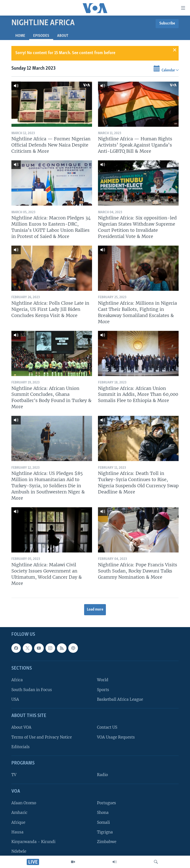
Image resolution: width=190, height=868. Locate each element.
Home (20, 36)
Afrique (18, 822)
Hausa (17, 832)
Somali (103, 822)
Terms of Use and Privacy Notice (42, 737)
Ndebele (19, 851)
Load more (95, 610)
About (63, 36)
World (103, 680)
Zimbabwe (107, 842)
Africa (17, 680)
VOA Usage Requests (116, 737)
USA (15, 699)
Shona (103, 813)
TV (14, 775)
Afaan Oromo (24, 803)
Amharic (19, 813)
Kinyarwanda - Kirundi (33, 842)
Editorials (21, 747)
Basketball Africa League (120, 699)
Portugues (107, 803)
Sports (103, 690)
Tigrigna (105, 832)
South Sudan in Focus (32, 690)
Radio (102, 775)
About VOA (21, 728)
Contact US (107, 728)
